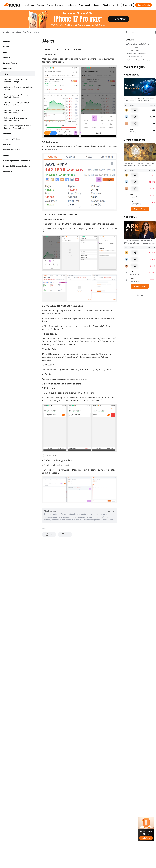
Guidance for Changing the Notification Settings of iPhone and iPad (18, 127)
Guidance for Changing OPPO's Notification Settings (16, 81)
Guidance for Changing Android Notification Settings (16, 119)
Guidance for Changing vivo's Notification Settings (19, 88)
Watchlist (7, 41)
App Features (15, 32)
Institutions (71, 5)
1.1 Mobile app (133, 47)
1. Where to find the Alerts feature (138, 44)
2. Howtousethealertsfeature (136, 54)
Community (8, 133)
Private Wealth (85, 5)
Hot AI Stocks (131, 75)
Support (97, 5)
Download (127, 5)
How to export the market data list (17, 161)
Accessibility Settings (12, 139)
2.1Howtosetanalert (135, 57)
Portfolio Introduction (12, 150)
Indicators (7, 144)
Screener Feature (10, 63)
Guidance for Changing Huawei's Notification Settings (16, 96)
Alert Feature (27, 32)
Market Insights (134, 67)
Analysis (6, 58)
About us (107, 5)
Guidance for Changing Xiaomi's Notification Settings (16, 111)
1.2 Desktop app (133, 50)
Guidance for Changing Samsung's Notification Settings (17, 104)
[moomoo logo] (12, 5)
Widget (6, 155)
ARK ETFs (129, 217)
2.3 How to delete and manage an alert (141, 60)
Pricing (50, 5)
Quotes (6, 47)
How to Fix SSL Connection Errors (17, 166)
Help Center (5, 32)
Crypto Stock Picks (134, 140)
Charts (6, 52)
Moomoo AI (8, 172)
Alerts (6, 74)
